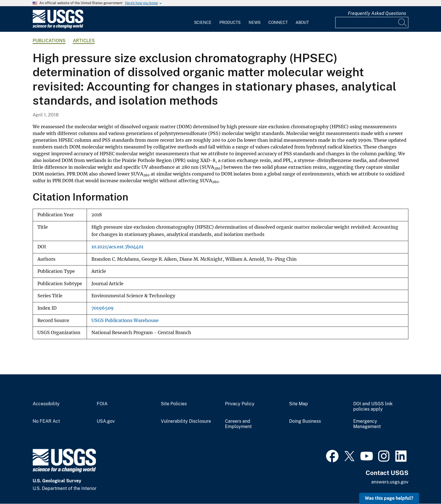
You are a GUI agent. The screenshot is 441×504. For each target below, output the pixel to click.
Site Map (299, 404)
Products (230, 22)
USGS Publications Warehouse (125, 320)
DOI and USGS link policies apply (373, 407)
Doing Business (305, 421)
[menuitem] (203, 19)
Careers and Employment (238, 424)
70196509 (103, 308)
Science (203, 22)
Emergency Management (367, 424)
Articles (84, 41)
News (255, 22)
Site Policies (174, 404)
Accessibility (46, 404)
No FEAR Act (46, 421)
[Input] (372, 22)
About (302, 22)
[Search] (403, 22)
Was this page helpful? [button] (389, 498)
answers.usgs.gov (390, 482)
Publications (49, 41)
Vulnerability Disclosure (186, 421)
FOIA (102, 404)
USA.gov (106, 421)
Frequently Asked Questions (377, 13)
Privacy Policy (240, 404)
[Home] (58, 27)
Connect (278, 22)
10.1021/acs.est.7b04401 (117, 247)
